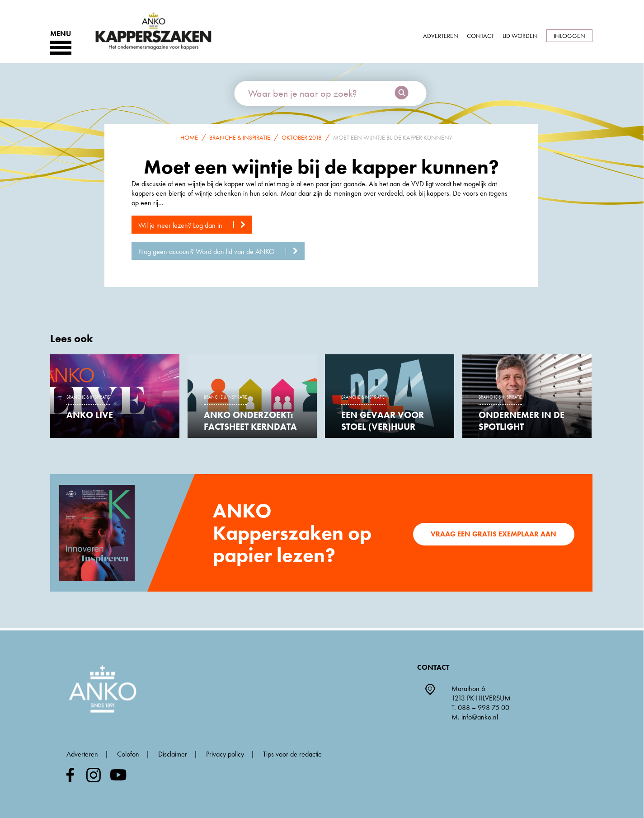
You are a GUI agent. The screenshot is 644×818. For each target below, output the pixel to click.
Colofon (128, 754)
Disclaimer (173, 754)
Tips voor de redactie (292, 754)
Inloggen (569, 36)
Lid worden (520, 36)
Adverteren (441, 36)
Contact (480, 36)
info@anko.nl (480, 717)
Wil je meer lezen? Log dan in (195, 225)
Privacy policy (225, 754)
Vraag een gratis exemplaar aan (494, 534)
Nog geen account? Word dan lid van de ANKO (221, 252)
